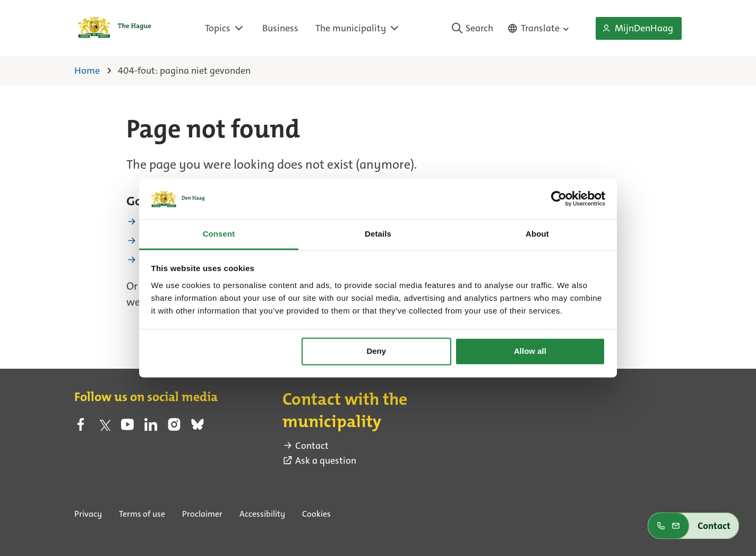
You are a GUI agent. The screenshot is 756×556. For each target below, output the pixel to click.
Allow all (530, 351)
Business (280, 28)
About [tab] (537, 234)
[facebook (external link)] (81, 428)
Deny (376, 351)
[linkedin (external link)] (151, 428)
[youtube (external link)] (127, 428)
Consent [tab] (219, 234)
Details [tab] (378, 234)
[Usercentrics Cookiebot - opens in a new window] (559, 199)
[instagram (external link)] (174, 428)
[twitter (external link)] (104, 428)
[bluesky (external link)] (197, 428)
